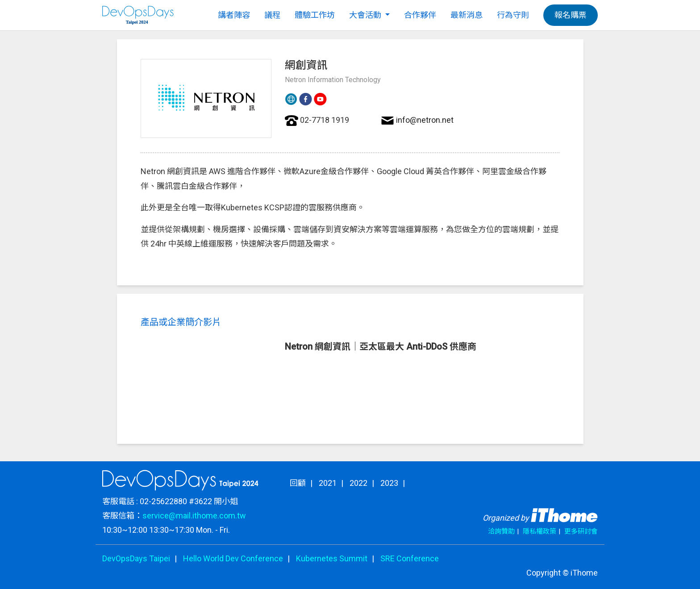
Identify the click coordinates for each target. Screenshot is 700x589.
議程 (272, 15)
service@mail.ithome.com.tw (194, 516)
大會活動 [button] (366, 15)
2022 (358, 483)
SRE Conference (410, 558)
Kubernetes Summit (332, 558)
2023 (389, 483)
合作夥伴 (420, 15)
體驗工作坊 (315, 15)
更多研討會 (581, 531)
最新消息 (467, 15)
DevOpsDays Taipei (136, 558)
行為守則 (513, 15)
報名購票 (571, 15)
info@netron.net (425, 120)
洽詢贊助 (501, 531)
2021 (328, 483)
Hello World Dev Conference (233, 558)
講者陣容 (234, 15)
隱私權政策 (540, 531)
